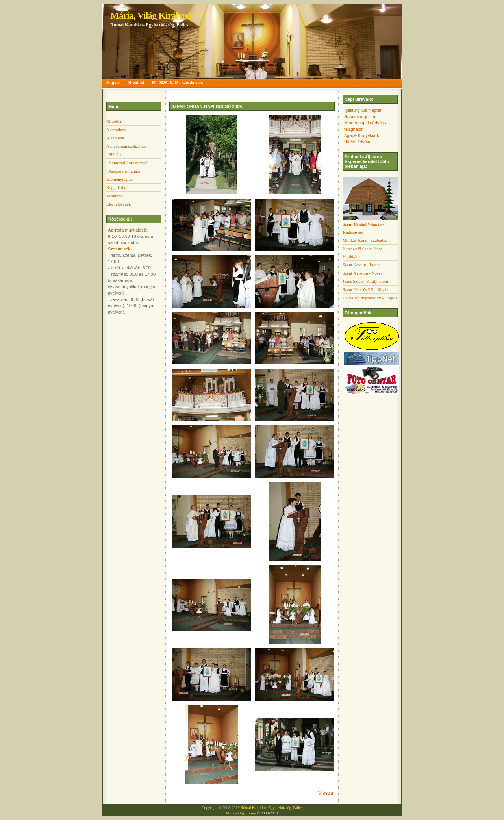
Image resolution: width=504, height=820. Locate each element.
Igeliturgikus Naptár (363, 110)
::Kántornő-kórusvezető (127, 163)
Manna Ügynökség (241, 813)
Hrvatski (136, 83)
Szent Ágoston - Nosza (362, 273)
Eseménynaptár (120, 179)
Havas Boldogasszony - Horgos (370, 298)
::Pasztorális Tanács (123, 171)
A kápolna (115, 138)
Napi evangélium (360, 117)
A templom (116, 130)
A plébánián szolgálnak (127, 146)
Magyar (113, 83)
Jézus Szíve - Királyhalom (365, 281)
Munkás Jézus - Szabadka (365, 240)
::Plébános (115, 154)
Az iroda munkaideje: (128, 230)
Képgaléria (116, 187)
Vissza (326, 793)
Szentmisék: (120, 249)
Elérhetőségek (119, 204)
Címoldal (114, 121)
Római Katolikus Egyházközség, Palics (271, 808)
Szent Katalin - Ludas (361, 265)
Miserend (115, 196)
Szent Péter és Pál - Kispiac (366, 289)
